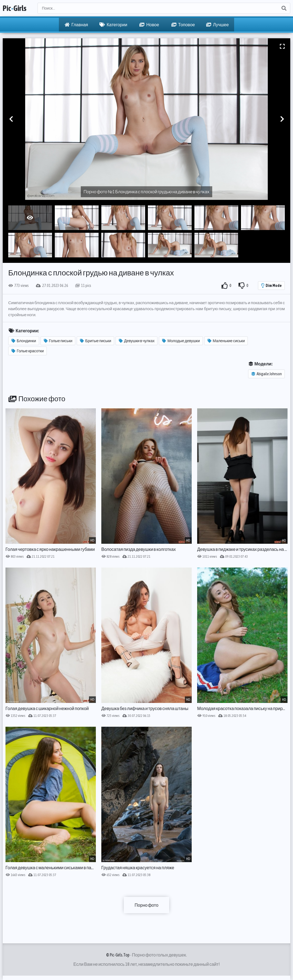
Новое (149, 25)
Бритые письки (96, 341)
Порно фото (147, 905)
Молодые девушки (181, 341)
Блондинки (24, 341)
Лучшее (218, 25)
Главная (76, 25)
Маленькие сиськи (226, 341)
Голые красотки (28, 351)
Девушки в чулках (137, 341)
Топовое (183, 25)
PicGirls (15, 8)
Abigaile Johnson (267, 374)
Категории (113, 25)
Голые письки (58, 341)
